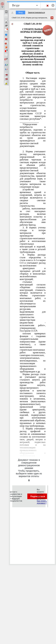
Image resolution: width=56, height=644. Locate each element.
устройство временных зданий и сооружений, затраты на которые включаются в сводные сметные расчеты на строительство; (33, 198)
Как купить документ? (42, 502)
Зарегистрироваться (36, 13)
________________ (29, 122)
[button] (2, 5)
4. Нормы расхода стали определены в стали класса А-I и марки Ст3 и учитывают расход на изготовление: (33, 260)
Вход (21, 13)
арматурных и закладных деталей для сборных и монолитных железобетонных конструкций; (33, 274)
